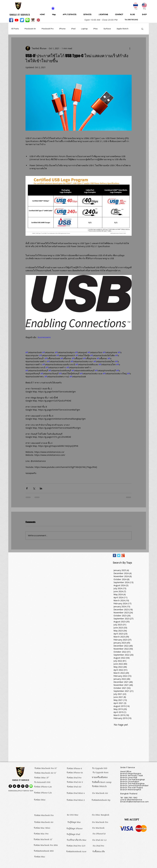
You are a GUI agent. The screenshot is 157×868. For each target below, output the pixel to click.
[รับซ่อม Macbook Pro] (44, 815)
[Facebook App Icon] (11, 20)
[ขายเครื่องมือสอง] (100, 777)
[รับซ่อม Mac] (40, 857)
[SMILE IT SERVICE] (20, 15)
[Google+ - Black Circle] (19, 786)
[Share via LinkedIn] (41, 488)
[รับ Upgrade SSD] (100, 768)
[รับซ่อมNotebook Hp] (101, 800)
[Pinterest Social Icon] (38, 20)
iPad (73, 29)
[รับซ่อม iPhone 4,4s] (43, 787)
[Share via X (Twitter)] (34, 488)
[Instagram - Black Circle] (27, 786)
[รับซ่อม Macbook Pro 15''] (46, 768)
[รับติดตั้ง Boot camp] (102, 782)
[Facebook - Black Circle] (10, 786)
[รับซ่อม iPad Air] (74, 787)
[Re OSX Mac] (73, 815)
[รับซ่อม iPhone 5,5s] (43, 793)
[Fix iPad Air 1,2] (99, 840)
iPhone (62, 29)
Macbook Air (30, 29)
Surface (107, 29)
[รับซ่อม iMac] (40, 800)
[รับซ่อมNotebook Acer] (76, 851)
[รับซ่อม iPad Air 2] (75, 782)
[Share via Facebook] (27, 488)
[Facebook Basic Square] (114, 555)
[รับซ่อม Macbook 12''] (43, 839)
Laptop (84, 29)
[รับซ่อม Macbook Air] (44, 822)
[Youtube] (17, 20)
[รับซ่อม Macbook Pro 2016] (46, 845)
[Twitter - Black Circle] (14, 786)
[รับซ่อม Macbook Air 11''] (45, 773)
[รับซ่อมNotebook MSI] (44, 851)
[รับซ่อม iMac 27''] (42, 778)
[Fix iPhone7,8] (99, 834)
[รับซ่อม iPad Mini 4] (76, 793)
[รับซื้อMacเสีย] (99, 851)
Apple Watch (123, 29)
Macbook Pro (48, 29)
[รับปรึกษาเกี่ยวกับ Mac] (77, 840)
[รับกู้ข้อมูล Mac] (74, 822)
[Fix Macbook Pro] (100, 822)
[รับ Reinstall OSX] (42, 782)
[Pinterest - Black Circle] (23, 786)
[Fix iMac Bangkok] (101, 815)
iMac (96, 29)
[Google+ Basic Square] (123, 555)
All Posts (15, 29)
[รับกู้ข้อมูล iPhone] (74, 828)
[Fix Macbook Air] (100, 793)
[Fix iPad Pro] (98, 846)
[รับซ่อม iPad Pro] (74, 778)
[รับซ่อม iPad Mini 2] (76, 800)
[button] (100, 20)
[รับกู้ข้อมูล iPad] (73, 834)
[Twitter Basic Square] (119, 555)
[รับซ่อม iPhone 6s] (75, 773)
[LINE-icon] (27, 20)
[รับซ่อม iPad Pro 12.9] (76, 846)
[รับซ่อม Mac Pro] (41, 834)
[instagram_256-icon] (33, 20)
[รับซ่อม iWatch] (99, 786)
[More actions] (130, 48)
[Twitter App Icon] (22, 20)
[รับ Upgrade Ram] (101, 772)
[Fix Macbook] (98, 828)
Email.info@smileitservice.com (134, 802)
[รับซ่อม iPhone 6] (74, 768)
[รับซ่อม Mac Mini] (42, 828)
